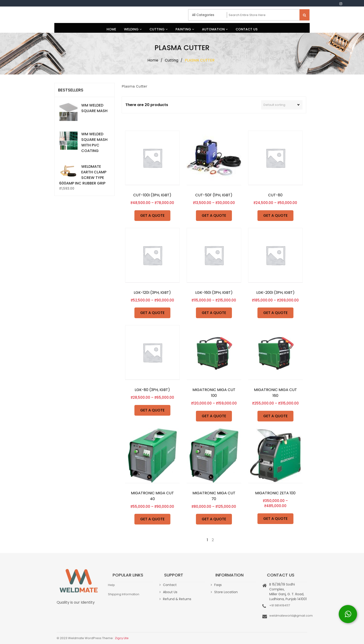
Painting (185, 29)
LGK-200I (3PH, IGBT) (275, 293)
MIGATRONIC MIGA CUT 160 (275, 393)
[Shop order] (282, 105)
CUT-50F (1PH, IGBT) (214, 195)
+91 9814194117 (280, 605)
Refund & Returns (177, 599)
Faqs (218, 585)
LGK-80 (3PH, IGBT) (152, 390)
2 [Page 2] (213, 540)
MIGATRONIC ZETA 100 (275, 493)
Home (111, 29)
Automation (215, 29)
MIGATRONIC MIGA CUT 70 (214, 496)
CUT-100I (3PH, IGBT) (152, 195)
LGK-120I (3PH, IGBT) (152, 293)
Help (111, 585)
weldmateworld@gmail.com (291, 616)
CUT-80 (275, 195)
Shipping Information (124, 594)
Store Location (226, 592)
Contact (170, 585)
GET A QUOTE (152, 215)
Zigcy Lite (122, 638)
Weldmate (72, 15)
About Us (170, 592)
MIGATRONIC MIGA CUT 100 (214, 393)
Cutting (159, 29)
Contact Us (247, 29)
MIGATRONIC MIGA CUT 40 (152, 496)
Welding (133, 29)
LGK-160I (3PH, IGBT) (214, 293)
